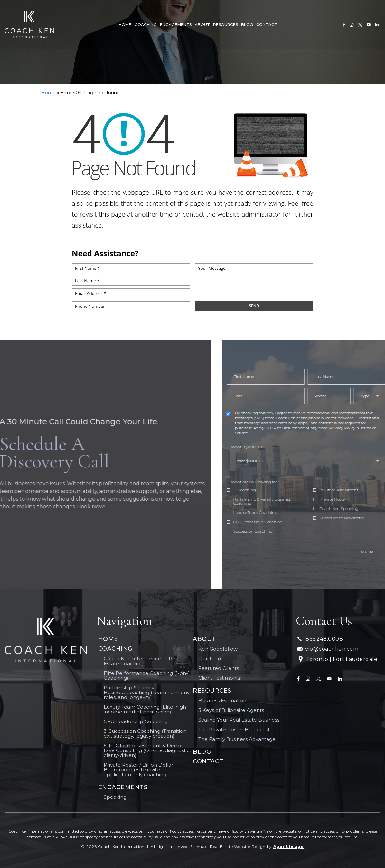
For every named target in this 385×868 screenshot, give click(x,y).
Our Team (211, 659)
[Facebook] (344, 24)
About (202, 24)
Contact (266, 24)
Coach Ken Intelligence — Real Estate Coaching (142, 661)
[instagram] (352, 24)
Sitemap (199, 847)
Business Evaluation (222, 700)
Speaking (115, 797)
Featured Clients (219, 668)
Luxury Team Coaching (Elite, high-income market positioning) (146, 709)
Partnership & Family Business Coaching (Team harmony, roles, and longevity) (147, 692)
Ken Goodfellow (218, 649)
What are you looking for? (270, 482)
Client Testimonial (220, 678)
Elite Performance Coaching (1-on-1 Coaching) (147, 675)
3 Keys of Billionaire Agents (231, 710)
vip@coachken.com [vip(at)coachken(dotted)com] (328, 649)
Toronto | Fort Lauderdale (337, 660)
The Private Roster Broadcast (234, 729)
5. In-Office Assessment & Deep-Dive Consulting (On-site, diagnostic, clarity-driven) (147, 750)
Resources (225, 24)
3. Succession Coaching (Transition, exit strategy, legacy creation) (146, 733)
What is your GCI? (263, 447)
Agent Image (289, 847)
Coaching (145, 24)
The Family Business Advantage (237, 739)
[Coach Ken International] (46, 640)
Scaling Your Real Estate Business (239, 720)
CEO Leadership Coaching (136, 721)
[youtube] (369, 24)
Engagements (175, 24)
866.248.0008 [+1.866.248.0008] (320, 639)
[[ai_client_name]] (29, 24)
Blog (246, 24)
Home (124, 24)
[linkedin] (377, 24)
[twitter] (360, 24)
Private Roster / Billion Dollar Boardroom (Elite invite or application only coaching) (138, 770)
